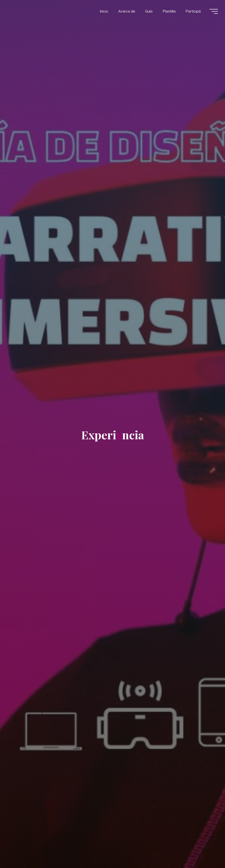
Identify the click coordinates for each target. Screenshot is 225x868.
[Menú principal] (214, 11)
